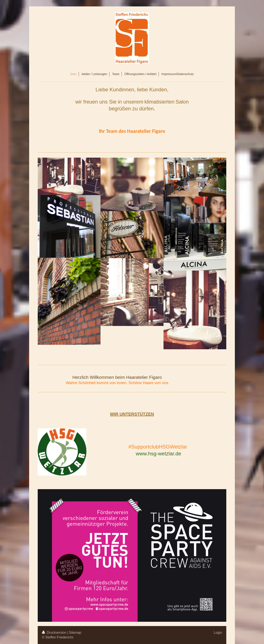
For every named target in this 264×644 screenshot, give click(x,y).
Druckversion (55, 633)
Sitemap (75, 633)
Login (218, 633)
